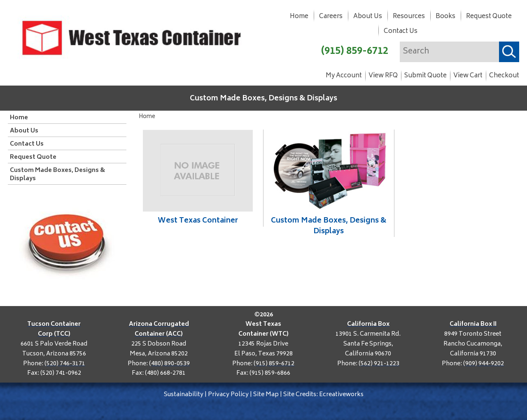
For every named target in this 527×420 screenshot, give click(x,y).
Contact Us (401, 31)
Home (299, 17)
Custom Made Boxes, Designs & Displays (263, 99)
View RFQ (383, 76)
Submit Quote (426, 76)
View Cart (468, 76)
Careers (331, 17)
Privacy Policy (228, 395)
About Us (368, 17)
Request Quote (489, 17)
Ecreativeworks (341, 395)
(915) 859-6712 (355, 52)
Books (445, 17)
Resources (409, 17)
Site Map (266, 395)
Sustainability (184, 395)
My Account (344, 76)
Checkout (504, 76)
